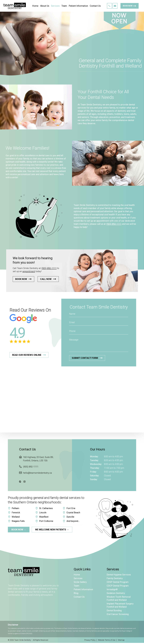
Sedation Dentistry (116, 593)
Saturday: (94, 476)
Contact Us (79, 597)
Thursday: (95, 468)
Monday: (94, 456)
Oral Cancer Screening (118, 614)
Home (77, 575)
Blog (76, 593)
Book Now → (19, 530)
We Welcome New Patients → (52, 530)
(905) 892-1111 (114, 224)
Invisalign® (112, 589)
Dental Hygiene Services (119, 575)
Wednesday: (96, 464)
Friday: (93, 472)
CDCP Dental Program (118, 586)
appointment (29, 271)
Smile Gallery (80, 582)
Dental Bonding (114, 610)
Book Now (128, 6)
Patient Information (83, 589)
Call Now (46, 279)
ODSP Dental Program (118, 582)
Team (76, 586)
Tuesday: (94, 460)
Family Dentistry (115, 578)
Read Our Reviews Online (27, 355)
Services (78, 578)
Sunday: (94, 479)
